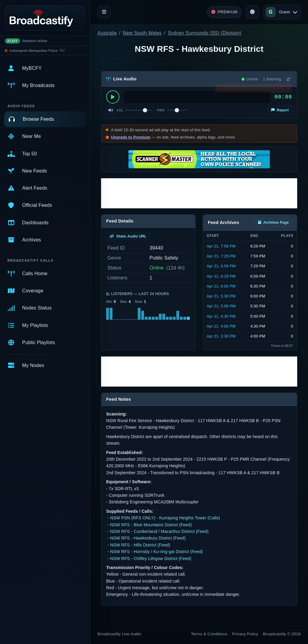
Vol (120, 110)
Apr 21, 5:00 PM (221, 306)
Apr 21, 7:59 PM (221, 246)
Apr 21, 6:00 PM (221, 286)
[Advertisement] (199, 193)
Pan (161, 110)
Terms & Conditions (209, 634)
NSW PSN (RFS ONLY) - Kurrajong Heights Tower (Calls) (165, 518)
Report (280, 110)
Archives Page (273, 222)
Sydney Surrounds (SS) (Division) (205, 33)
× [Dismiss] (288, 89)
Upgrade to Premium (131, 137)
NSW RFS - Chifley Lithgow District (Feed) (151, 558)
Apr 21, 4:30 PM (221, 316)
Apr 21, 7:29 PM (221, 256)
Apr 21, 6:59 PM (221, 266)
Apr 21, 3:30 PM (221, 336)
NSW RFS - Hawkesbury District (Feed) (148, 538)
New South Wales (142, 33)
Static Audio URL (128, 236)
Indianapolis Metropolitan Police (34, 51)
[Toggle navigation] (104, 12)
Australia (107, 33)
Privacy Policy (245, 634)
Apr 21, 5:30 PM (221, 296)
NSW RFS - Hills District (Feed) (140, 545)
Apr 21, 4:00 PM (221, 326)
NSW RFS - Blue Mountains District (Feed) (151, 525)
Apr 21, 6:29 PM (221, 276)
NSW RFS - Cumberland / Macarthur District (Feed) (159, 531)
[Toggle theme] (252, 12)
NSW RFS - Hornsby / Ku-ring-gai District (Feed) (157, 552)
